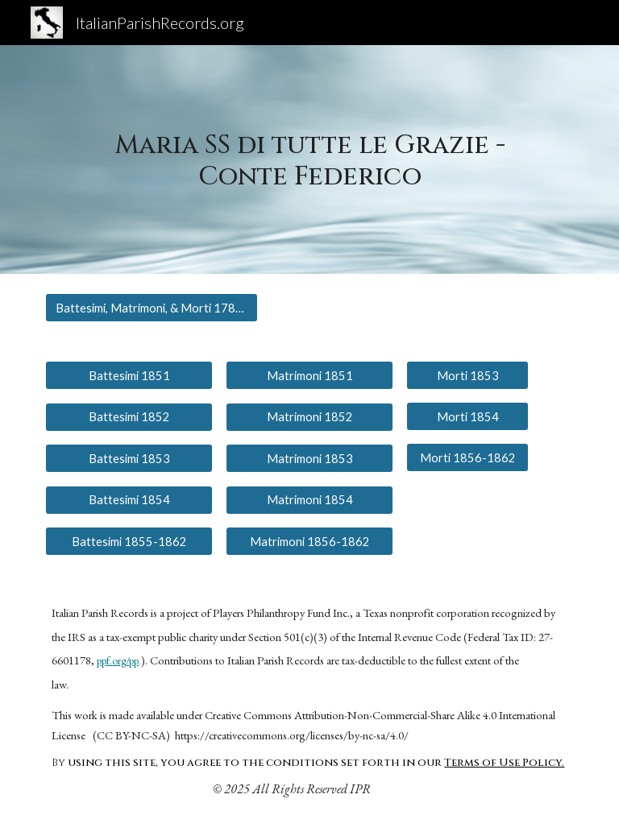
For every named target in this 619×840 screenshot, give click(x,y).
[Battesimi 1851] (129, 375)
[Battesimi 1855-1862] (129, 541)
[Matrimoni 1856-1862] (309, 541)
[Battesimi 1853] (129, 458)
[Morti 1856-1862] (467, 457)
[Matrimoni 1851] (309, 375)
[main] (309, 159)
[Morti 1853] (467, 375)
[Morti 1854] (467, 416)
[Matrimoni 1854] (309, 499)
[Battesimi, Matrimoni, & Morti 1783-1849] (151, 308)
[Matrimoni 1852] (309, 416)
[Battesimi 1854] (129, 499)
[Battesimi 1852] (129, 416)
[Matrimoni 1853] (309, 458)
